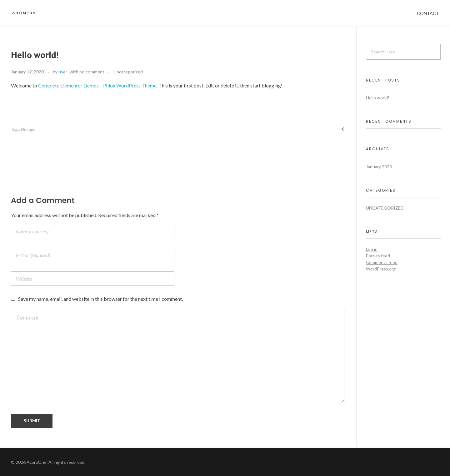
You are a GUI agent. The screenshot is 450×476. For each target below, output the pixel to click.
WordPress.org (381, 269)
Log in (372, 249)
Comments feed (382, 262)
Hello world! (378, 98)
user (63, 72)
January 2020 (379, 167)
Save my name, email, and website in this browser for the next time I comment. (100, 299)
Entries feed (378, 256)
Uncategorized (128, 72)
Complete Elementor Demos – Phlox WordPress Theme (97, 85)
